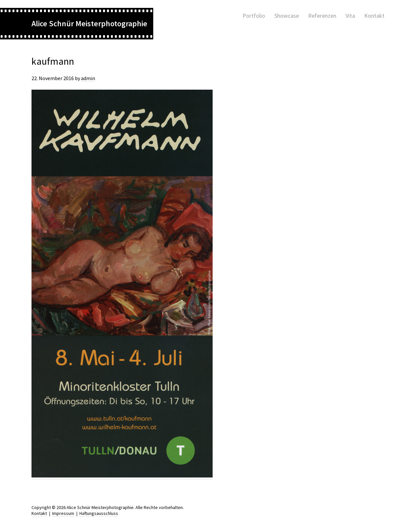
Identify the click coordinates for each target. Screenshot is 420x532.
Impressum (63, 513)
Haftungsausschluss (99, 513)
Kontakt (39, 513)
